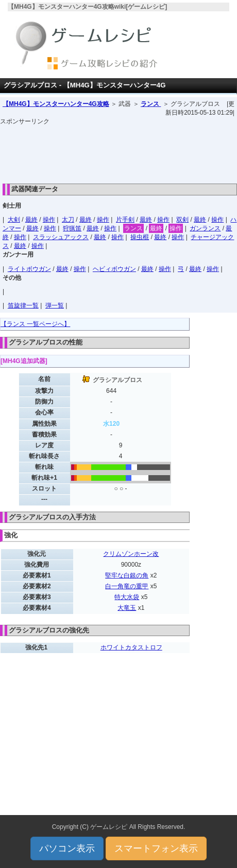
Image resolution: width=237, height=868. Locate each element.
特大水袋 (127, 597)
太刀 (68, 220)
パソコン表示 (67, 848)
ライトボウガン (29, 269)
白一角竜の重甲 (127, 586)
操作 (49, 220)
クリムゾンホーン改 (131, 554)
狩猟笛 (72, 228)
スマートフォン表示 (156, 848)
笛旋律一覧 (23, 305)
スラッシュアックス (61, 237)
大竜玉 (127, 608)
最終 (31, 220)
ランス (151, 104)
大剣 (14, 220)
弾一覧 (55, 305)
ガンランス (205, 228)
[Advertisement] (118, 152)
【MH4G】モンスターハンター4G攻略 (56, 104)
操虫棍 (140, 237)
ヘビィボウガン (114, 269)
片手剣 (125, 220)
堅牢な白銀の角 (127, 575)
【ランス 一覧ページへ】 (35, 324)
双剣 (182, 220)
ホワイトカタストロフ (131, 647)
